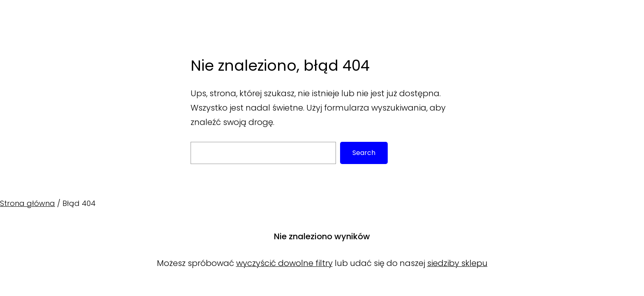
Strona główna (28, 203)
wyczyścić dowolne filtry (284, 263)
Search (364, 153)
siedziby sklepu (457, 263)
